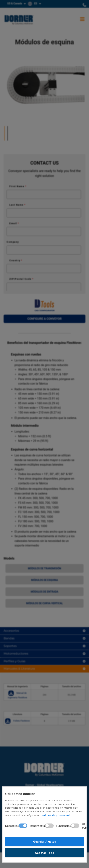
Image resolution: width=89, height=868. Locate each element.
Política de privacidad (56, 815)
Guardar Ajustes (45, 842)
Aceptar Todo (44, 853)
